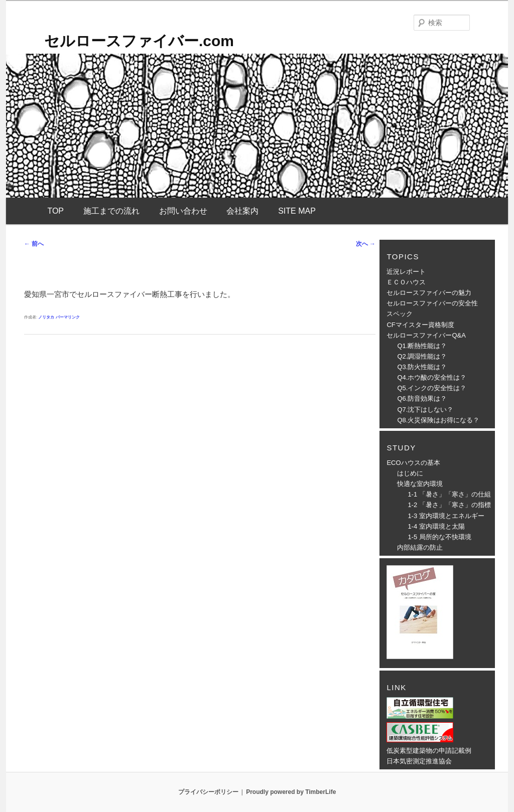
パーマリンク (68, 317)
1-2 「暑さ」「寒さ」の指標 (449, 505)
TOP (55, 211)
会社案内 (242, 211)
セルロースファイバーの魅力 (429, 293)
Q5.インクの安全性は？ (432, 388)
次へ (366, 244)
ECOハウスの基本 (413, 463)
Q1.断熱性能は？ (422, 346)
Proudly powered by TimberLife (291, 792)
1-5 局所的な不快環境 (439, 537)
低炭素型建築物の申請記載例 (429, 751)
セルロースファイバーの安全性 (432, 303)
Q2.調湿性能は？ (422, 356)
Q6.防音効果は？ (422, 398)
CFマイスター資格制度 (420, 325)
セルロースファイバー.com (139, 41)
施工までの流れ (111, 211)
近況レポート (406, 272)
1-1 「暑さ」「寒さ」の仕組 (449, 494)
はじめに (410, 473)
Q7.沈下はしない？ (425, 410)
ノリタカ (46, 317)
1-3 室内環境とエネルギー (446, 516)
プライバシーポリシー (208, 792)
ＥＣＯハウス (406, 282)
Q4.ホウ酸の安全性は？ (432, 377)
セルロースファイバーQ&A (426, 335)
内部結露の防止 (420, 547)
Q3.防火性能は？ (422, 367)
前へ (34, 244)
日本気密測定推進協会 (419, 761)
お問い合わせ (183, 211)
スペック (400, 314)
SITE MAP (297, 211)
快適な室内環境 (420, 484)
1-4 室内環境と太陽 (436, 526)
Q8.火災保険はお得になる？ (438, 420)
